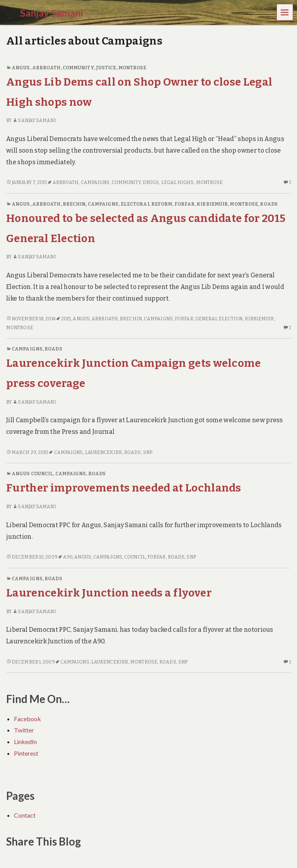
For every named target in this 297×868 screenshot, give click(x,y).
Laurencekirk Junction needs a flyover (109, 593)
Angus (21, 68)
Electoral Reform (147, 204)
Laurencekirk (104, 452)
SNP (148, 452)
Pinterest (26, 753)
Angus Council (32, 474)
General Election (219, 319)
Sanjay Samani (34, 120)
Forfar (185, 204)
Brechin (74, 204)
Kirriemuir (212, 204)
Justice (106, 68)
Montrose (132, 68)
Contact (25, 815)
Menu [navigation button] (285, 12)
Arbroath (46, 68)
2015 (66, 319)
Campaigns (95, 182)
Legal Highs (178, 182)
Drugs (151, 182)
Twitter (24, 730)
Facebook (27, 719)
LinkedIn (25, 742)
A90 (68, 557)
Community (78, 68)
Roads (269, 204)
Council (135, 557)
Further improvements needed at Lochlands (124, 488)
